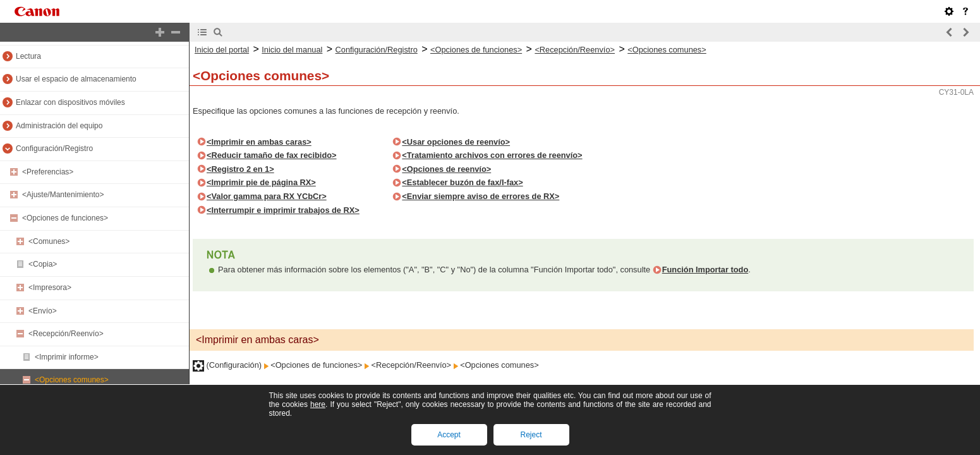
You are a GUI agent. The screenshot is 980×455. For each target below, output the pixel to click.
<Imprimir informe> (67, 357)
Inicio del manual (292, 50)
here (318, 404)
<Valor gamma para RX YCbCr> (267, 196)
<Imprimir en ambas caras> (259, 142)
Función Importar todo (705, 270)
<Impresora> (50, 288)
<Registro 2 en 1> (240, 169)
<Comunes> (49, 241)
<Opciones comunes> (72, 380)
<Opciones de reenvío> (446, 169)
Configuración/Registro (54, 149)
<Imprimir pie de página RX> (261, 182)
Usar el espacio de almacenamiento (76, 79)
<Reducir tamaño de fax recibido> (272, 155)
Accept (449, 435)
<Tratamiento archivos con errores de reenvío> (492, 155)
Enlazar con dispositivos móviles (70, 102)
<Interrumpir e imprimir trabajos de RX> (283, 210)
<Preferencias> (48, 172)
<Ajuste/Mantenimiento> (63, 195)
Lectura (28, 56)
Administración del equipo (59, 126)
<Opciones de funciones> (65, 218)
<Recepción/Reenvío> (66, 334)
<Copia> (43, 264)
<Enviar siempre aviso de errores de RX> (481, 196)
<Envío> (43, 311)
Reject (531, 435)
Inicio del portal (222, 50)
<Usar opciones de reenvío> (456, 142)
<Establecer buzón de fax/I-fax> (462, 182)
